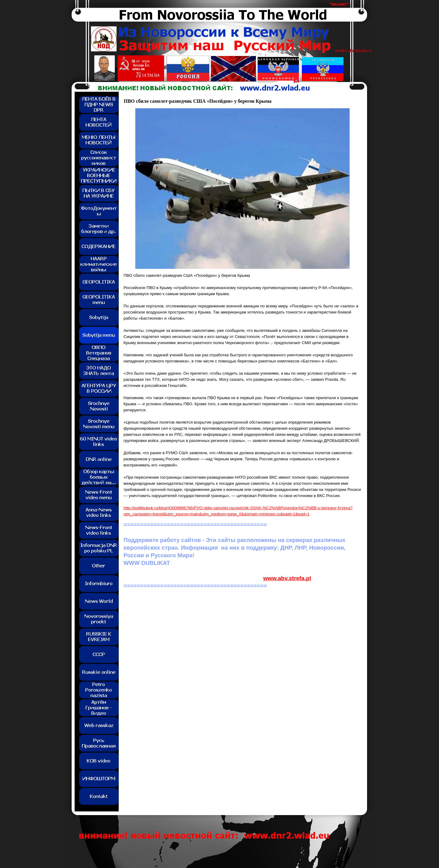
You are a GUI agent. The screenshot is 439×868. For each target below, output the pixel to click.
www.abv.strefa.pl (287, 578)
